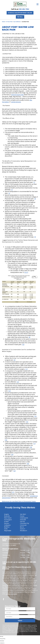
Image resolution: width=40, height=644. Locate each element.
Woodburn (24, 531)
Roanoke (7, 516)
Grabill (6, 521)
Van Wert (23, 514)
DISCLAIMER (8, 630)
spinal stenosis (16, 102)
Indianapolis (24, 518)
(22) (14, 471)
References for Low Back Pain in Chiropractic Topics (19, 501)
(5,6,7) (26, 272)
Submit (20, 621)
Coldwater (7, 525)
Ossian (22, 516)
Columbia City (24, 523)
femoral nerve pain (17, 95)
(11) (26, 369)
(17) (34, 444)
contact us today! (12, 594)
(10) (23, 344)
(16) (6, 440)
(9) (15, 360)
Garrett (22, 521)
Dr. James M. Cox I (24, 631)
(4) (35, 199)
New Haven (8, 518)
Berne (22, 527)
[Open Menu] (38, 4)
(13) (9, 391)
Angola (6, 514)
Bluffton (7, 527)
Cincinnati (23, 525)
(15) (27, 422)
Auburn (23, 529)
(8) (29, 337)
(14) (35, 416)
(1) (34, 182)
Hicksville (23, 520)
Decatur (7, 523)
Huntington (8, 520)
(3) (9, 193)
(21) (13, 492)
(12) (18, 382)
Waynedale (8, 531)
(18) (31, 447)
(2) (12, 190)
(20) (28, 464)
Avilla (6, 529)
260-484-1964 (24, 9)
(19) (12, 454)
